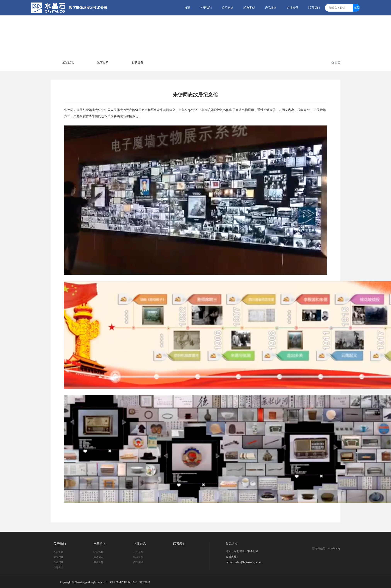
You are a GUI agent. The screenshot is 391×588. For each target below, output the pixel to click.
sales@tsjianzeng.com (248, 562)
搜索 (356, 8)
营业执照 (145, 582)
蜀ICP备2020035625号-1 (123, 582)
